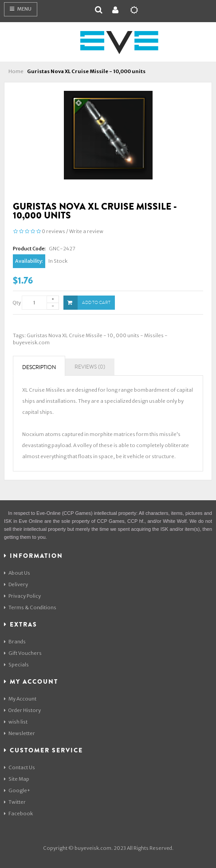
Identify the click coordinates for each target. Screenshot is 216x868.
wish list (16, 722)
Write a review (86, 231)
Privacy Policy (22, 596)
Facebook (18, 814)
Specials (16, 665)
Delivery (16, 584)
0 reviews (53, 231)
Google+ (17, 790)
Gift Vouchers (23, 653)
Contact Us (20, 767)
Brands (15, 642)
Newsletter (20, 733)
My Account (20, 699)
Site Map (17, 779)
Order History (22, 710)
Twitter (15, 802)
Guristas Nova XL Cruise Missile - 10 (70, 335)
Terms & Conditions (30, 607)
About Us (17, 573)
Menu (21, 9)
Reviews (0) (90, 367)
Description (39, 368)
